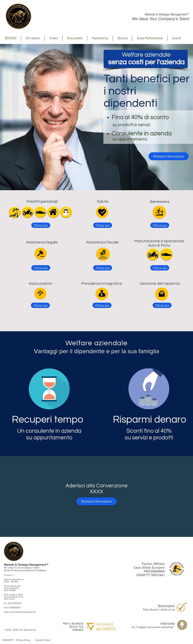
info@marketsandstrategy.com (23, 612)
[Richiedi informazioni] (169, 156)
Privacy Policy (23, 640)
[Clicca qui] (41, 225)
